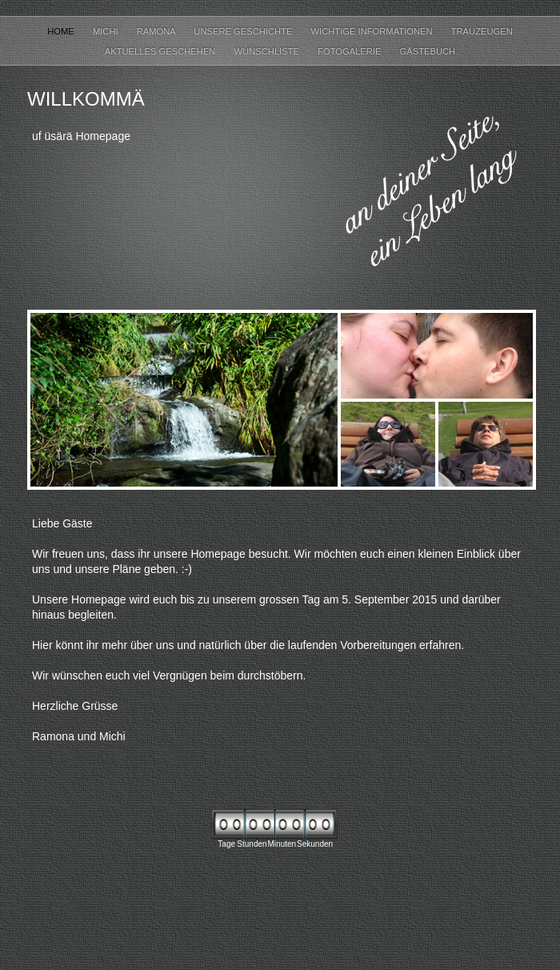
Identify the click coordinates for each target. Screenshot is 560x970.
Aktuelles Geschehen (162, 51)
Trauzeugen (482, 31)
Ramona (158, 31)
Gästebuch (428, 51)
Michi (107, 31)
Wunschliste (268, 51)
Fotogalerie (350, 51)
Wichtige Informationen (373, 31)
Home (62, 31)
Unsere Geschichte (244, 31)
